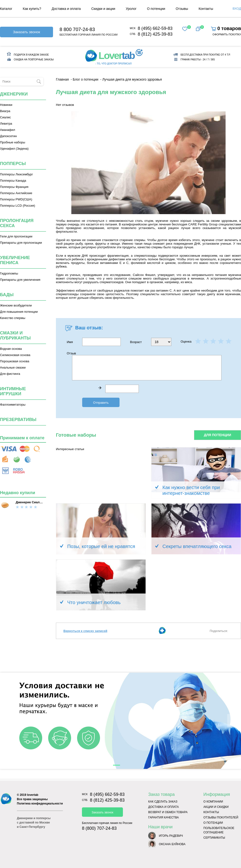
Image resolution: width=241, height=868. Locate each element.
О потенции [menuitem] (156, 9)
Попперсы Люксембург (17, 174)
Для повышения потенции (19, 312)
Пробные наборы (13, 142)
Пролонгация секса (17, 223)
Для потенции (218, 435)
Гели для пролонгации (16, 236)
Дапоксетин (8, 136)
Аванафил (8, 130)
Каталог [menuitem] (6, 9)
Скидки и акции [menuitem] (103, 9)
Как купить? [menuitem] (32, 9)
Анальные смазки (13, 367)
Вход (237, 9)
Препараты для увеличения (20, 280)
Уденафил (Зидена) (14, 149)
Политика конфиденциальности (40, 804)
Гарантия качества (164, 817)
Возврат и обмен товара (168, 812)
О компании (213, 802)
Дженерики (14, 94)
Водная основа (11, 349)
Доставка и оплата (164, 807)
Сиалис (5, 117)
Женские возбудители (16, 305)
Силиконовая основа (15, 355)
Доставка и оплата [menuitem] (66, 9)
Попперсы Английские (16, 193)
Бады (7, 295)
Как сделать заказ (163, 802)
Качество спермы (13, 318)
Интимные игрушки (13, 391)
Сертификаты (214, 838)
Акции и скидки (216, 807)
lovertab (33, 795)
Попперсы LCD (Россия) (17, 206)
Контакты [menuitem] (206, 9)
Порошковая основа (15, 361)
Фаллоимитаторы (13, 405)
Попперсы (13, 164)
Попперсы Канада (13, 181)
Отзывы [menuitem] (182, 9)
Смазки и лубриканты (15, 335)
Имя (94, 342)
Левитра (6, 124)
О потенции (213, 823)
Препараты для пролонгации (21, 243)
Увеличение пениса (15, 260)
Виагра (5, 111)
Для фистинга (10, 374)
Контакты (211, 812)
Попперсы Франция (14, 187)
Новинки (6, 105)
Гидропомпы (9, 273)
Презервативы (18, 420)
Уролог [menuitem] (131, 9)
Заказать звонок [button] (27, 32)
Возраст (151, 342)
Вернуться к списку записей (85, 631)
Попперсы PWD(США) (16, 199)
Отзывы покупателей (221, 817)
